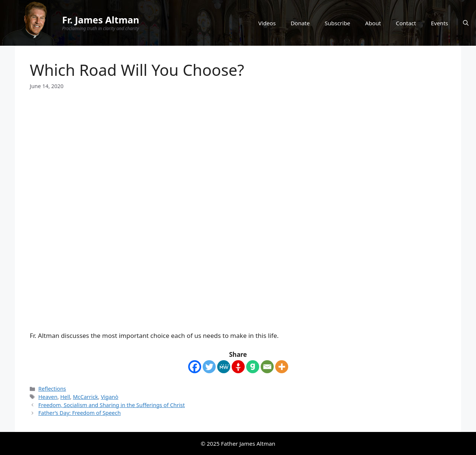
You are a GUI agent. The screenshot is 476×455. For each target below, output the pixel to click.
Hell (65, 397)
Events (440, 23)
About (373, 23)
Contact (406, 23)
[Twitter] (209, 367)
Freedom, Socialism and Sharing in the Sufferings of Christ (112, 405)
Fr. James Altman (101, 20)
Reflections (52, 389)
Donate (300, 23)
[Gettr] (238, 367)
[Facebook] (195, 367)
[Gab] (253, 367)
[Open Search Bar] (466, 23)
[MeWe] (224, 367)
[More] (282, 367)
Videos (267, 23)
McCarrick (86, 397)
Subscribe (337, 23)
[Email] (267, 367)
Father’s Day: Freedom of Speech (80, 413)
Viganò (110, 397)
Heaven (48, 397)
